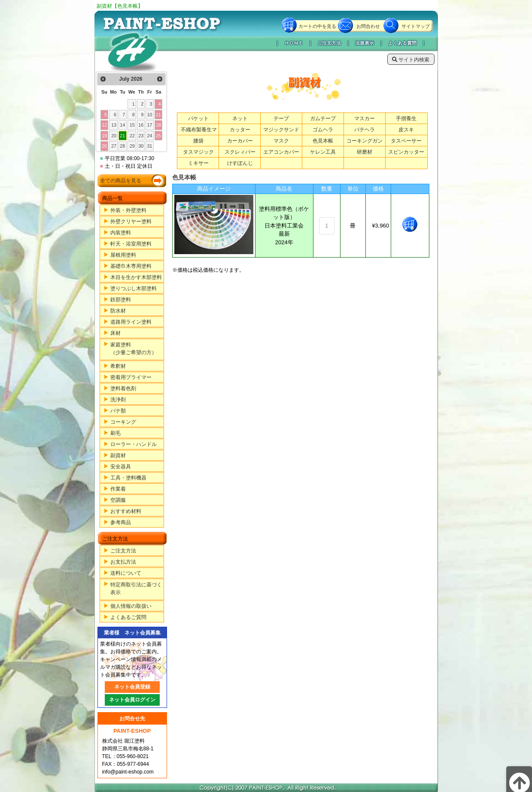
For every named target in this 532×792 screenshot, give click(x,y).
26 (104, 146)
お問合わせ (368, 26)
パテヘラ (365, 130)
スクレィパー (240, 152)
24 (149, 136)
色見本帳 (323, 141)
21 (122, 136)
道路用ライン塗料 (131, 322)
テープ (281, 118)
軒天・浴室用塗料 (131, 244)
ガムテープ (323, 118)
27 (114, 146)
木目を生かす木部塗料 (136, 277)
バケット (198, 118)
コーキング (123, 422)
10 (149, 115)
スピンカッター (406, 152)
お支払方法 (123, 562)
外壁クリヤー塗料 (131, 222)
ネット (240, 118)
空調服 (118, 500)
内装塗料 (121, 233)
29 (132, 146)
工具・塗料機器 (128, 478)
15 (132, 125)
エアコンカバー (281, 152)
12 (104, 125)
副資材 (118, 455)
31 (149, 146)
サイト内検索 (411, 60)
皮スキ (406, 130)
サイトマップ (416, 26)
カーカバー (240, 141)
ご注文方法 (329, 43)
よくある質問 (402, 43)
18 (158, 125)
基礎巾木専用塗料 (131, 266)
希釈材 (118, 366)
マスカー (365, 118)
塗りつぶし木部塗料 (134, 288)
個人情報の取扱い (131, 606)
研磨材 (365, 152)
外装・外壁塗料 (128, 210)
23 (141, 136)
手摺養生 (406, 118)
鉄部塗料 (121, 300)
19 (104, 136)
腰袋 (198, 141)
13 (114, 125)
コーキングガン (365, 141)
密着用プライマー (131, 377)
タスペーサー (406, 141)
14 (122, 125)
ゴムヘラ (323, 130)
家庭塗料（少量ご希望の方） (134, 349)
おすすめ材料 (126, 511)
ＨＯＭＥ (294, 43)
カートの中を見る (317, 26)
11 (158, 115)
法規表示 (365, 43)
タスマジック (198, 152)
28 (122, 146)
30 (141, 146)
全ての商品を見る (121, 181)
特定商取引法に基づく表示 (136, 589)
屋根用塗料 (123, 255)
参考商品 (121, 522)
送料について (126, 573)
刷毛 (116, 433)
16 (141, 125)
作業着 (118, 489)
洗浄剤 (118, 400)
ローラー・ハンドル (134, 444)
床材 (116, 333)
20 (114, 136)
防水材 (118, 311)
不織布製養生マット (199, 134)
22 (132, 136)
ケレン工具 (323, 152)
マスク (281, 141)
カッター (240, 130)
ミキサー (198, 163)
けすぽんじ (240, 163)
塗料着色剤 (123, 388)
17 (149, 125)
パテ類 (118, 411)
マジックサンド (281, 130)
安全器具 (121, 467)
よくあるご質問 (128, 617)
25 (158, 136)
